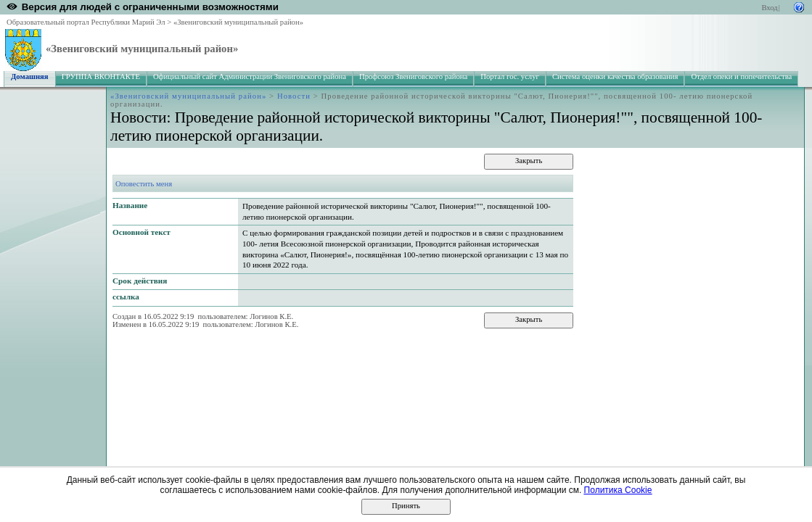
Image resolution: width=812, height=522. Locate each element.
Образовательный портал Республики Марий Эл (86, 22)
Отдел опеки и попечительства (741, 76)
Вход (769, 8)
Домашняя (30, 76)
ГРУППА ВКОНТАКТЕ (101, 76)
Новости (294, 96)
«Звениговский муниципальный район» (238, 22)
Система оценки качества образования (615, 76)
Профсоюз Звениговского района (413, 76)
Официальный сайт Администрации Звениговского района (250, 76)
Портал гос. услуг (510, 76)
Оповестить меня (144, 184)
